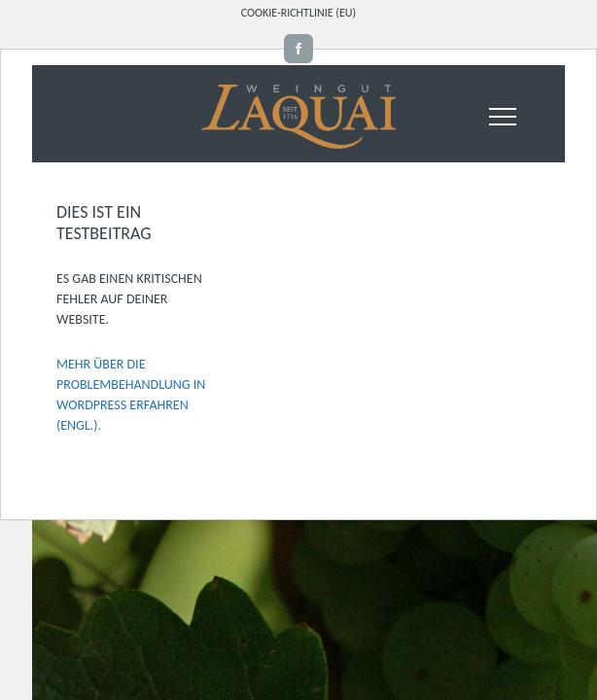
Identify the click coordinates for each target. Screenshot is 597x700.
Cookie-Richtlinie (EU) (298, 13)
